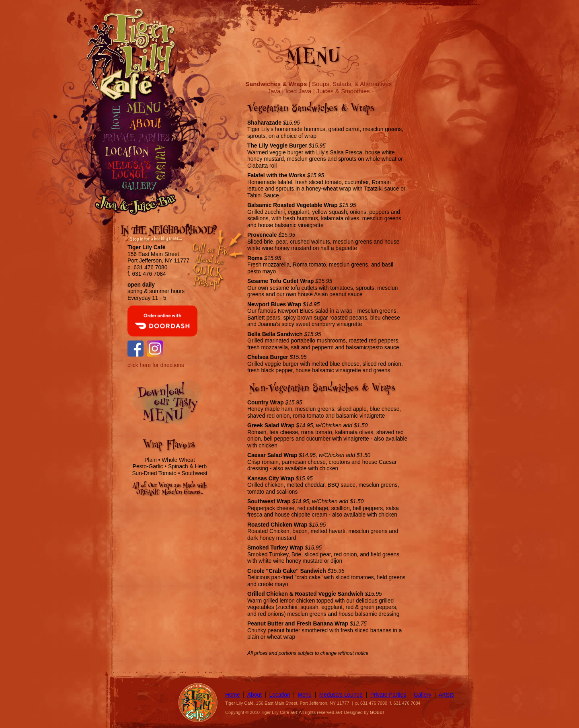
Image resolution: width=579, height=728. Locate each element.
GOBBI (377, 712)
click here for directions (156, 365)
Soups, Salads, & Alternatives (352, 84)
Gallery (423, 695)
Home (233, 695)
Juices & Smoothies (343, 91)
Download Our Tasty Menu (172, 406)
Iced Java (299, 91)
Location (280, 695)
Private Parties (388, 695)
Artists (446, 695)
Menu (304, 695)
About (255, 695)
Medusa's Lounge (341, 695)
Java (274, 91)
